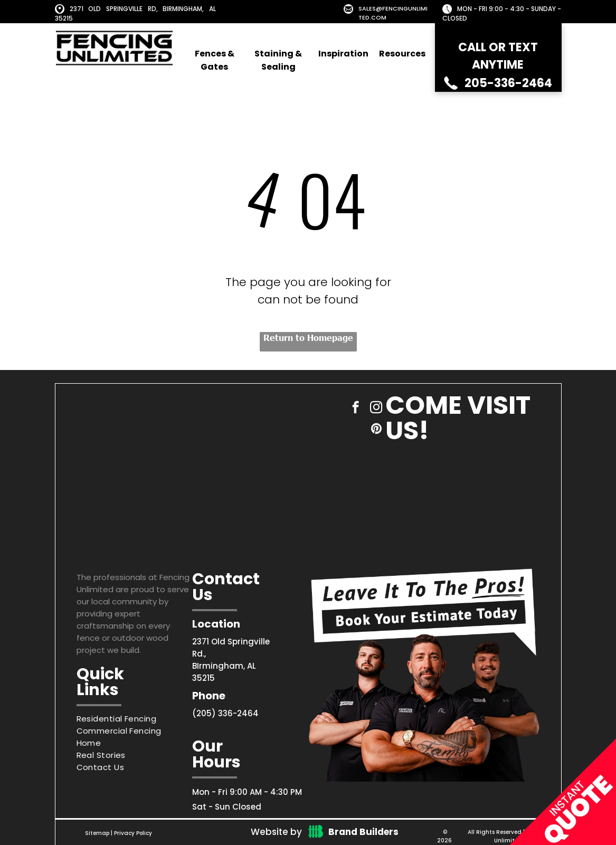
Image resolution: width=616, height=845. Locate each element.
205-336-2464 (508, 83)
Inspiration (343, 54)
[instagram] (376, 409)
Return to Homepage (308, 337)
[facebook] (356, 409)
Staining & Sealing (278, 60)
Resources (402, 54)
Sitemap (97, 833)
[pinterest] (376, 430)
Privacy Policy (133, 833)
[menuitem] (135, 719)
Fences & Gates (215, 60)
